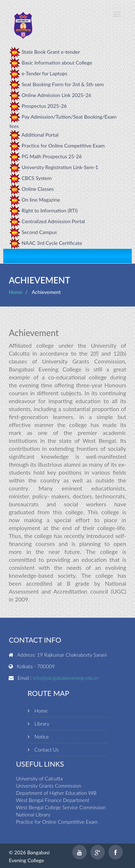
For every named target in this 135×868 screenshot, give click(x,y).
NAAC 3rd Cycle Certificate (52, 243)
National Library (33, 814)
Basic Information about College (57, 63)
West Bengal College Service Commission (61, 807)
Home (15, 292)
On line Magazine (41, 200)
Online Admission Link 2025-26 (57, 95)
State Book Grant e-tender (51, 52)
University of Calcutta (39, 778)
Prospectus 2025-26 (44, 106)
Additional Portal (40, 135)
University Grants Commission (48, 786)
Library (42, 724)
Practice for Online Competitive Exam (63, 146)
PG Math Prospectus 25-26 (52, 156)
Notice (42, 737)
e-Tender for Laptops (44, 73)
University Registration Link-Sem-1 (60, 167)
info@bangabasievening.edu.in (65, 678)
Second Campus (39, 232)
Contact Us (47, 750)
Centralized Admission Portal (53, 221)
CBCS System (37, 178)
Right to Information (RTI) (50, 210)
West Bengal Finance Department (53, 800)
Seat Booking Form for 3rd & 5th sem (63, 84)
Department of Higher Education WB (56, 793)
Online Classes (38, 189)
